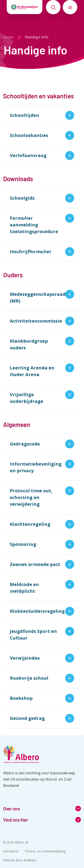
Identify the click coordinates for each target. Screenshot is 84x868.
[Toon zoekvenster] (53, 7)
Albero (19, 842)
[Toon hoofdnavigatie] (70, 7)
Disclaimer (11, 851)
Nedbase (30, 860)
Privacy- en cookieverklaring (45, 851)
